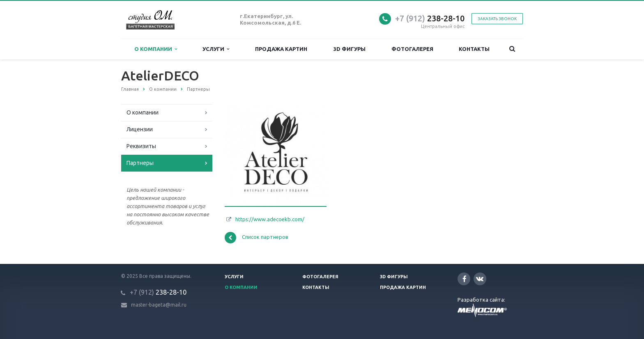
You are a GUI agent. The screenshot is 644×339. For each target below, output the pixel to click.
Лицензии (140, 129)
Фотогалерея (412, 49)
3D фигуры (350, 49)
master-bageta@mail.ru (159, 305)
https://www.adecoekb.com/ (270, 219)
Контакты (474, 49)
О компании (156, 49)
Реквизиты (141, 146)
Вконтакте (480, 278)
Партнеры (140, 163)
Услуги (216, 49)
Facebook (465, 279)
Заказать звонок (497, 19)
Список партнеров (256, 238)
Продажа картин (281, 49)
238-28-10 (430, 18)
